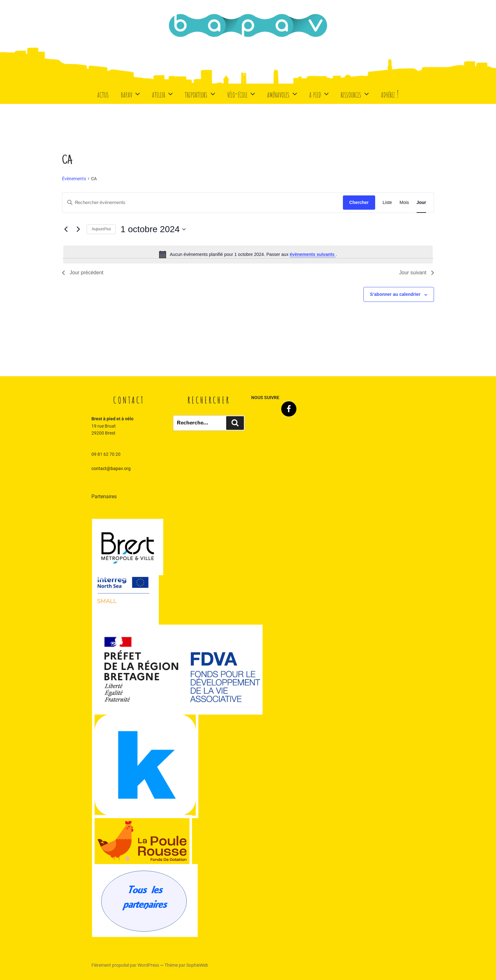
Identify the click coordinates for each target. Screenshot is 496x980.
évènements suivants (313, 254)
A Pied (320, 94)
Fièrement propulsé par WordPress (126, 965)
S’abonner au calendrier (395, 294)
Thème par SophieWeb (186, 965)
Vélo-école (242, 94)
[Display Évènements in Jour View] (421, 203)
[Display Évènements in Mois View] (404, 203)
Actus (103, 94)
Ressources (356, 94)
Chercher (359, 202)
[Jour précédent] (66, 229)
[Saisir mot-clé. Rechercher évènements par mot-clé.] (203, 203)
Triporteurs (201, 94)
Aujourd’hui (101, 229)
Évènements (74, 179)
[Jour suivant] (78, 229)
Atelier (163, 94)
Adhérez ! (390, 94)
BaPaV (131, 94)
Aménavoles (283, 94)
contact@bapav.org (111, 468)
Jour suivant (417, 273)
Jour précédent (83, 273)
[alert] (248, 254)
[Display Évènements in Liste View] (387, 203)
